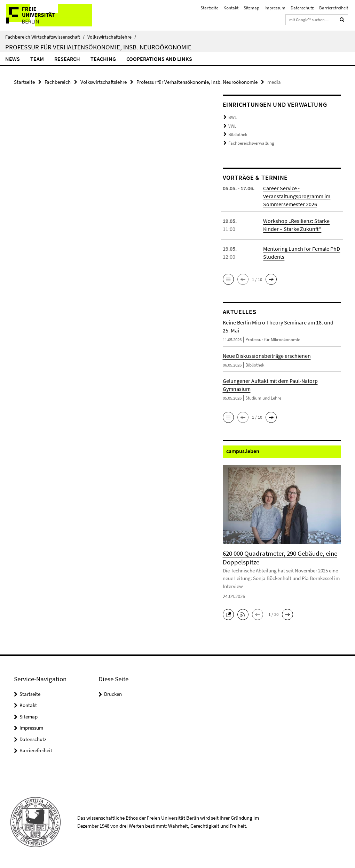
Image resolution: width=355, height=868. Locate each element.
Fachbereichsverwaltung (251, 143)
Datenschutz (302, 8)
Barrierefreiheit (334, 8)
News (13, 59)
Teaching (103, 59)
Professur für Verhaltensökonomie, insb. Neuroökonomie (98, 47)
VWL (232, 126)
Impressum (275, 8)
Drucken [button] (113, 694)
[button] (228, 279)
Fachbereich (58, 82)
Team (37, 59)
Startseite (209, 8)
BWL (232, 117)
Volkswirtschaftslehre (112, 37)
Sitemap (251, 8)
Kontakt (231, 8)
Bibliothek (238, 134)
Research (67, 59)
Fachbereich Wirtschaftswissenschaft (45, 37)
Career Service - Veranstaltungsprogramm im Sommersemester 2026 (297, 196)
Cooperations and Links (159, 59)
